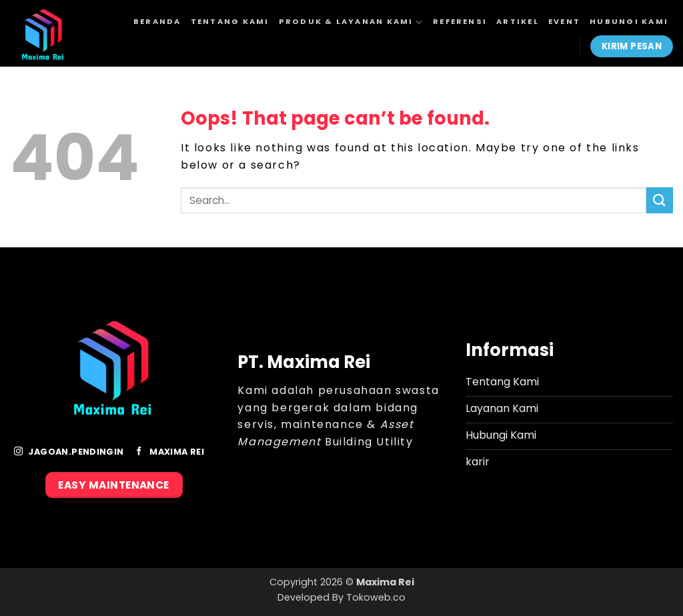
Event (564, 21)
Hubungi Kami (629, 21)
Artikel (518, 21)
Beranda (157, 21)
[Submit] (660, 200)
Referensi (460, 21)
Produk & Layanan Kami (351, 22)
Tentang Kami (230, 21)
